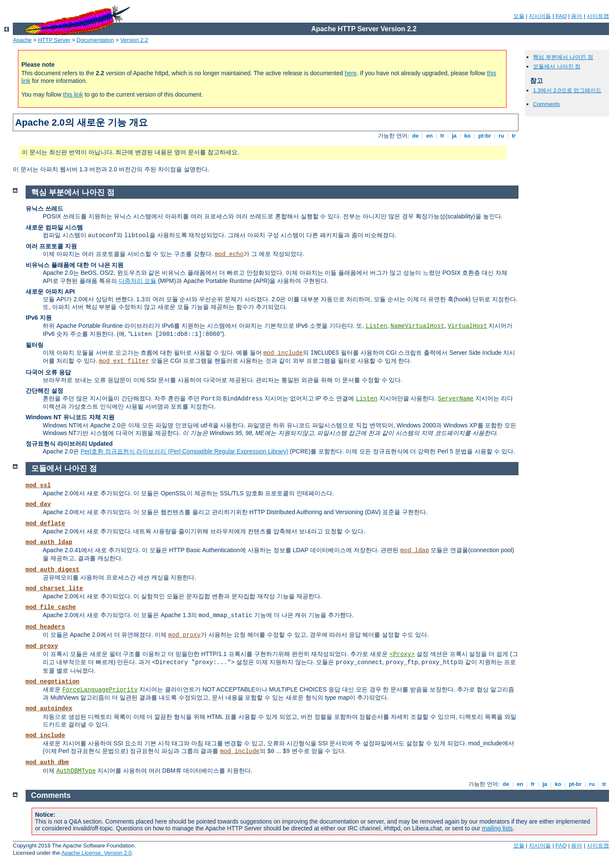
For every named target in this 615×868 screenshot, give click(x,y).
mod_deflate (45, 524)
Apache (22, 40)
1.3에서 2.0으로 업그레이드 (567, 90)
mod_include (283, 353)
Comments (546, 104)
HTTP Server (54, 40)
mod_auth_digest (53, 570)
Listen (376, 326)
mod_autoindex (49, 709)
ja (454, 136)
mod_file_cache (51, 607)
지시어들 (540, 16)
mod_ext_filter (124, 361)
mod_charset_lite (54, 588)
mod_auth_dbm (47, 762)
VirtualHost (467, 326)
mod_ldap (414, 550)
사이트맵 (598, 16)
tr (514, 136)
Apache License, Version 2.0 (96, 853)
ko (467, 136)
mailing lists (497, 828)
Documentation (95, 40)
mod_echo (229, 254)
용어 (577, 16)
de (415, 136)
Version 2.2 (134, 40)
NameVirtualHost (417, 326)
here (351, 73)
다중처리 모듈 (138, 281)
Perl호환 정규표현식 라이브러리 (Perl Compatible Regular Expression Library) (184, 451)
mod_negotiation (53, 682)
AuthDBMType (76, 771)
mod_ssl (38, 485)
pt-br (485, 136)
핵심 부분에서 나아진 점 (563, 57)
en (429, 136)
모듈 (519, 16)
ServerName (456, 399)
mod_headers (45, 627)
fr (442, 136)
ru (501, 136)
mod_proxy (184, 635)
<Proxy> (402, 654)
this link (73, 94)
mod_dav (38, 504)
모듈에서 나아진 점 (557, 66)
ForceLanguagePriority (100, 690)
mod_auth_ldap (49, 542)
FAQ (561, 16)
